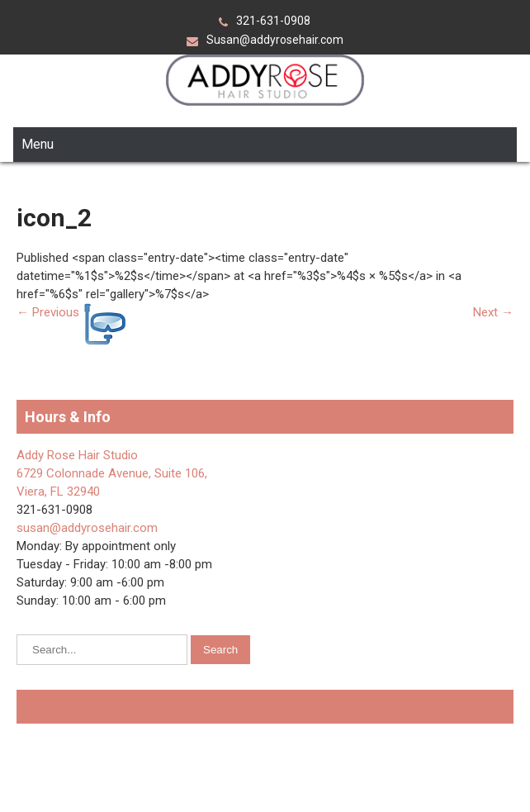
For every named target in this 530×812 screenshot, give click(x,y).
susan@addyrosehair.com (87, 528)
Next (493, 312)
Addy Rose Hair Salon (99, 707)
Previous (48, 312)
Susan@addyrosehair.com (275, 40)
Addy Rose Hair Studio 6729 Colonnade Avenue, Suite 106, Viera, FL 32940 (112, 473)
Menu (38, 144)
